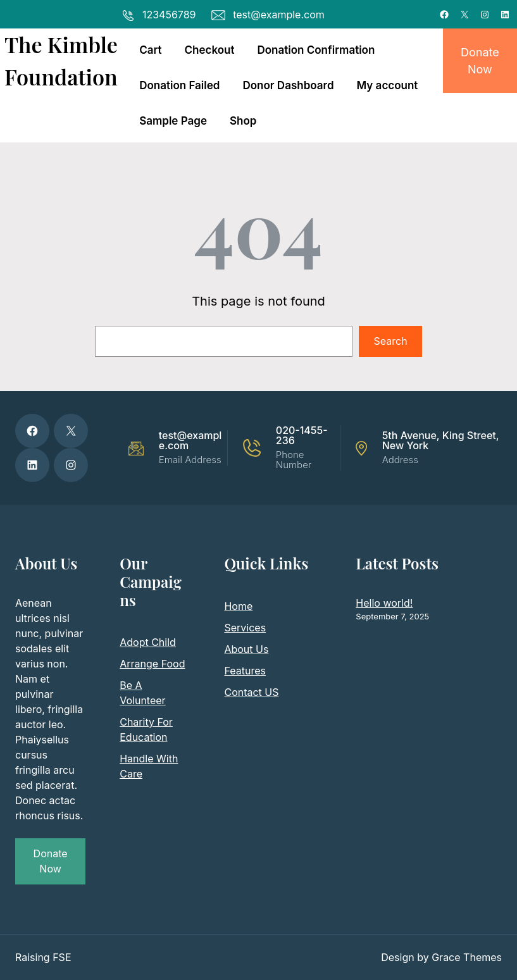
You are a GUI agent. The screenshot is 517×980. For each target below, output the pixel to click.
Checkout (210, 50)
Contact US (251, 692)
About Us (246, 649)
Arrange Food (152, 664)
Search (391, 341)
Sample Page (173, 121)
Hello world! (384, 603)
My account (388, 85)
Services (245, 628)
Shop (243, 121)
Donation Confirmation (316, 50)
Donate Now (480, 61)
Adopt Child (148, 642)
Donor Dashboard (288, 85)
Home (238, 606)
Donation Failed (179, 85)
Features (245, 671)
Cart (150, 50)
